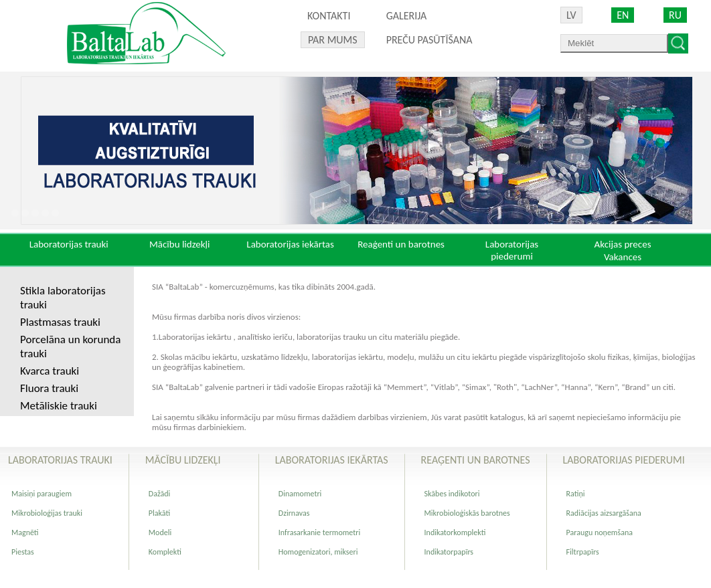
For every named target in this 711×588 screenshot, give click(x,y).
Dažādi (159, 494)
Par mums (333, 40)
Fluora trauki (49, 388)
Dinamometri (300, 494)
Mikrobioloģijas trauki (47, 513)
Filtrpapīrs (583, 552)
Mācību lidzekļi (180, 244)
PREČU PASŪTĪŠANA (429, 40)
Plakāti (159, 513)
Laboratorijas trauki (69, 244)
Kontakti (329, 16)
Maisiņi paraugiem (42, 494)
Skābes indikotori (452, 494)
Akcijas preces (622, 244)
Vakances (623, 257)
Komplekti (165, 552)
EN (623, 15)
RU (675, 15)
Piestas (23, 552)
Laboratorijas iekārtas (290, 244)
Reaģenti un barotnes (401, 244)
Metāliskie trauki (59, 406)
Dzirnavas (294, 513)
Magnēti (25, 532)
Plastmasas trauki (60, 322)
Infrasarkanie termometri (319, 532)
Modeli (160, 532)
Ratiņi (576, 494)
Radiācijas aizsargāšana (604, 513)
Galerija (407, 16)
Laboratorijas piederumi (512, 250)
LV (571, 15)
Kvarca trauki (50, 371)
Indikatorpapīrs (449, 552)
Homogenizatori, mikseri (318, 552)
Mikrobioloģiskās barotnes (467, 513)
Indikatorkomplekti (455, 532)
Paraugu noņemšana (600, 532)
